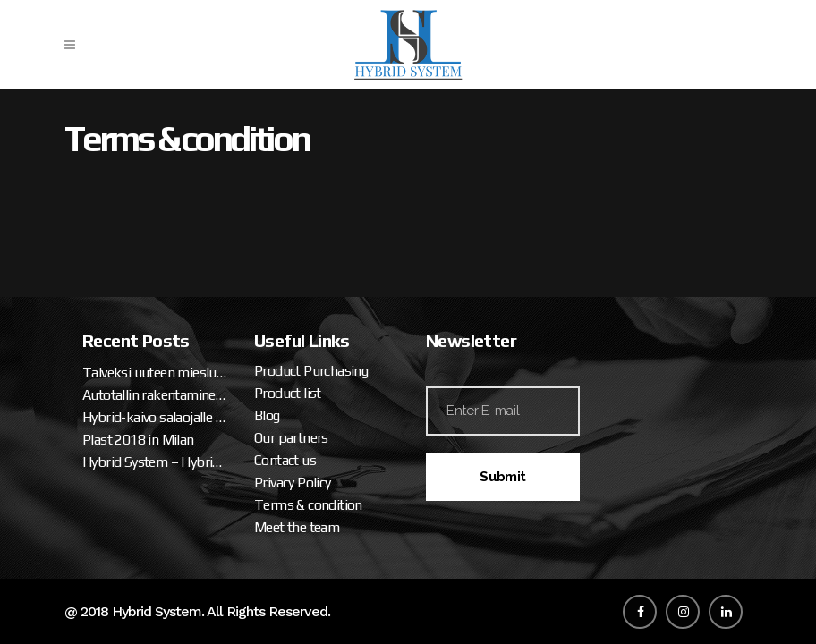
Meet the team (297, 527)
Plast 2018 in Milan (138, 440)
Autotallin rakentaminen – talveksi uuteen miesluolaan (155, 395)
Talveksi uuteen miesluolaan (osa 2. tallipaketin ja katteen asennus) (155, 373)
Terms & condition (308, 505)
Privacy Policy (293, 483)
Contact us (285, 460)
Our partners (291, 438)
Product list (288, 393)
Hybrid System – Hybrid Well (155, 462)
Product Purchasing (311, 371)
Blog (267, 415)
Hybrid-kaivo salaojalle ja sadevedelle (155, 417)
